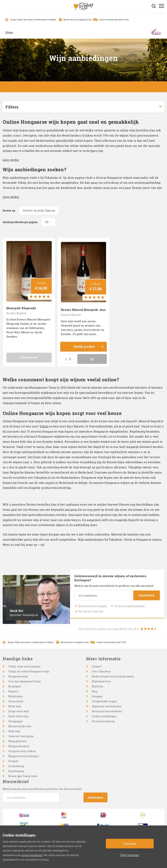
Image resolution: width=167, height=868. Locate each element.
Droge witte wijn (19, 711)
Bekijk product (89, 347)
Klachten (97, 686)
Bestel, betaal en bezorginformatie (113, 676)
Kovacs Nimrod (16, 313)
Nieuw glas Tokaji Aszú (23, 776)
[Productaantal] (67, 359)
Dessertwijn (16, 701)
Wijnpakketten (18, 741)
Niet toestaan (130, 855)
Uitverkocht (29, 357)
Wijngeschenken (19, 746)
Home (9, 32)
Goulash (13, 761)
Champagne (16, 721)
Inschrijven (146, 595)
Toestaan (130, 844)
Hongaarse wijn (18, 676)
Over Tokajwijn (101, 671)
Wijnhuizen (16, 696)
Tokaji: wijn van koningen (25, 666)
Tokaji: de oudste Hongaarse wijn (29, 671)
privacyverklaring (32, 855)
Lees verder (11, 160)
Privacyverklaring (103, 721)
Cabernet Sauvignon (21, 736)
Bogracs (13, 691)
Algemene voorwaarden (107, 706)
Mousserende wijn (20, 726)
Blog (95, 691)
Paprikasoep (16, 771)
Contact (97, 666)
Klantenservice (101, 681)
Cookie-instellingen (104, 716)
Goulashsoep (16, 766)
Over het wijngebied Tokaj (25, 681)
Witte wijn (15, 706)
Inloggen (97, 696)
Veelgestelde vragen (104, 701)
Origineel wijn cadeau (22, 751)
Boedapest (15, 686)
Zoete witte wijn (18, 716)
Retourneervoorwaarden (107, 711)
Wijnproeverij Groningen (24, 756)
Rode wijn (14, 731)
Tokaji (44, 426)
